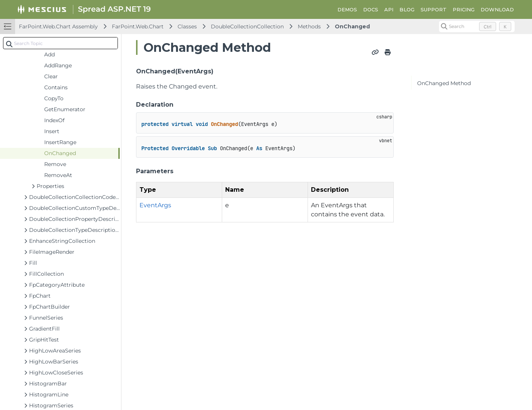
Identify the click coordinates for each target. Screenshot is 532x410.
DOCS (371, 9)
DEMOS (347, 9)
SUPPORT (434, 9)
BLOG (407, 9)
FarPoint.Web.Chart (138, 26)
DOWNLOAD (497, 9)
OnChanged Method (444, 83)
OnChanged (352, 26)
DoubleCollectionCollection (247, 26)
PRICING (464, 9)
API (389, 9)
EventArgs (155, 205)
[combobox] (60, 43)
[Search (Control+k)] (477, 26)
